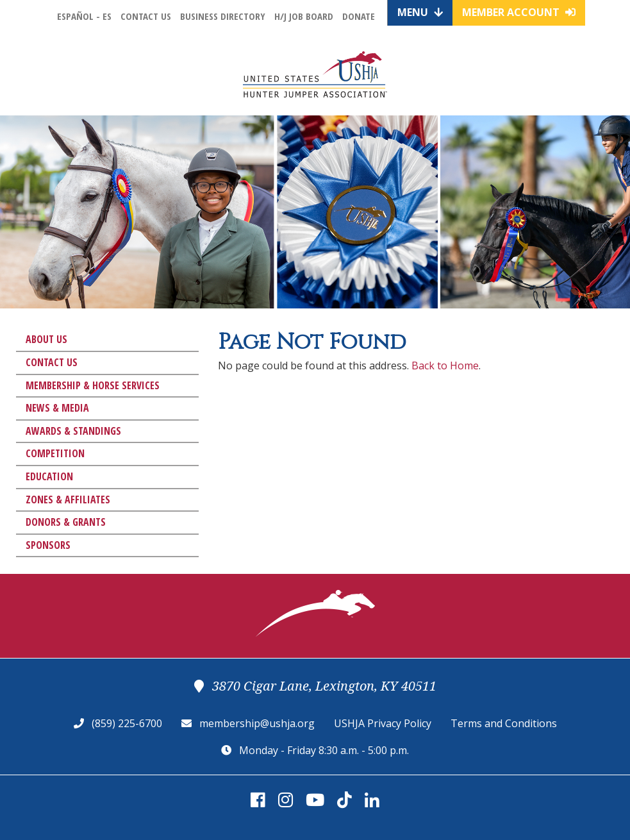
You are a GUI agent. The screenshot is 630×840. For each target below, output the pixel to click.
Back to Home (445, 365)
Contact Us (146, 16)
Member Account (519, 12)
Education (49, 476)
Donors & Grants (66, 522)
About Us (46, 339)
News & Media (57, 408)
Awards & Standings (73, 431)
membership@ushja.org (257, 723)
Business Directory (223, 16)
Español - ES (84, 16)
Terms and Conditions (504, 723)
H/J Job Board (304, 16)
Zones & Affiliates (68, 500)
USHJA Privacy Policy (383, 723)
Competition (55, 453)
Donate (359, 16)
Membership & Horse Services (93, 385)
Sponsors (48, 545)
